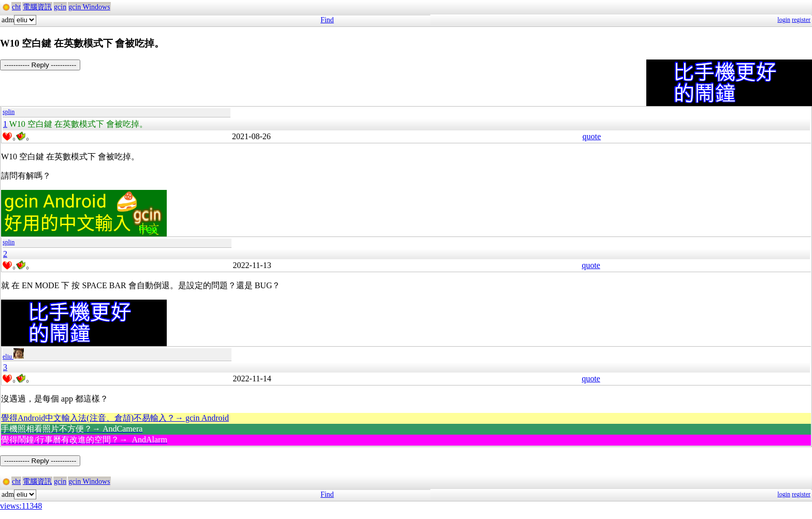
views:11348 (21, 506)
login (784, 20)
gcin (60, 7)
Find (327, 20)
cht (16, 7)
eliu (13, 357)
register (801, 20)
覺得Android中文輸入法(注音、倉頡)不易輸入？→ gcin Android (115, 418)
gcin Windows (89, 7)
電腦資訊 (37, 7)
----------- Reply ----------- (40, 65)
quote (592, 136)
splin (9, 112)
